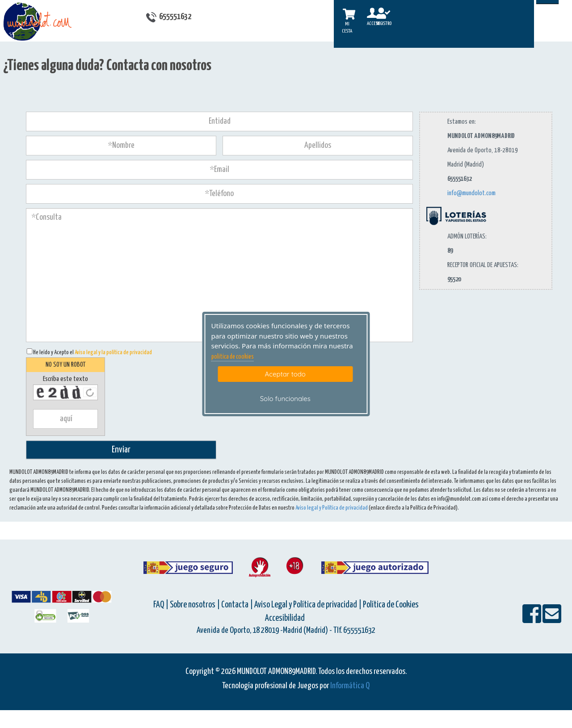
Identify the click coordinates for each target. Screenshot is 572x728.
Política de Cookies (391, 605)
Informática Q (350, 686)
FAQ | (162, 605)
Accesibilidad (285, 618)
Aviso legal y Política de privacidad (332, 508)
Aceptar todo (285, 374)
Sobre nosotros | (195, 605)
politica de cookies (233, 357)
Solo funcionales (285, 399)
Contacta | (237, 605)
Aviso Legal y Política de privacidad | (309, 605)
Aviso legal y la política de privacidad (113, 353)
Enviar (121, 450)
